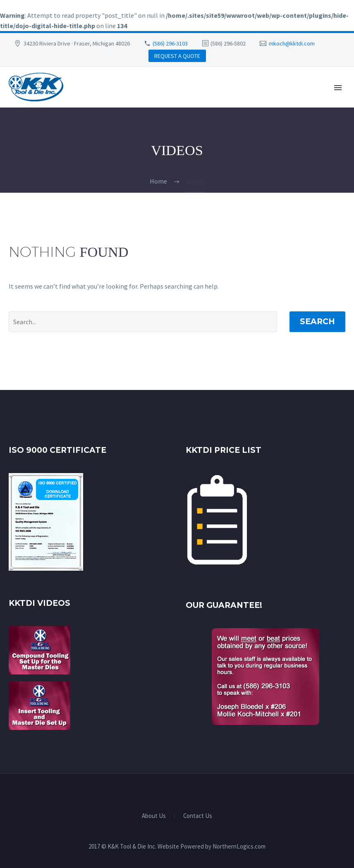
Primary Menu (338, 88)
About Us (154, 816)
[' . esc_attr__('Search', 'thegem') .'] (143, 322)
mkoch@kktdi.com (292, 43)
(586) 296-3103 (170, 43)
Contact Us (198, 816)
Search (317, 322)
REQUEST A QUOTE (177, 56)
